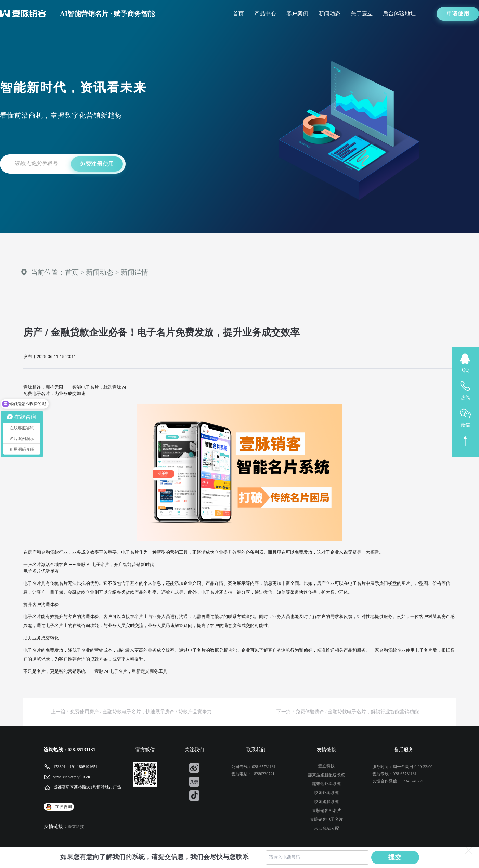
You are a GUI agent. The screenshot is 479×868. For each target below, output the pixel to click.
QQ (465, 370)
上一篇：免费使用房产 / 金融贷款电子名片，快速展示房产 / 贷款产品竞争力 (131, 712)
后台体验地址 (399, 14)
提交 (395, 857)
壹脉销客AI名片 (327, 810)
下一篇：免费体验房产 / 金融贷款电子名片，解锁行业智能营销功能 (348, 712)
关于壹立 (362, 14)
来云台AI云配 (327, 828)
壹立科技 (76, 827)
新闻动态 (329, 14)
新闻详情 (134, 272)
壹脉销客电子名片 (326, 819)
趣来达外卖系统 (326, 784)
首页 (238, 14)
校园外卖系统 (326, 793)
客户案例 (297, 14)
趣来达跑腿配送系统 (326, 775)
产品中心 (265, 14)
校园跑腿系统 (326, 802)
